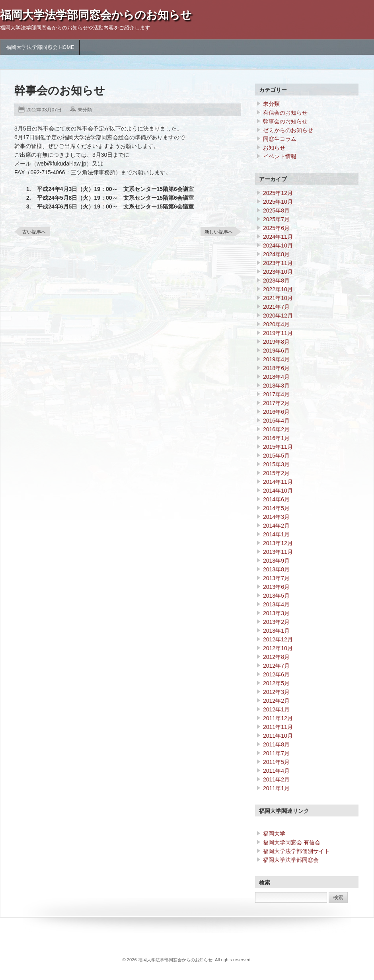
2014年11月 (278, 482)
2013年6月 (276, 587)
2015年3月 (276, 464)
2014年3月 (276, 517)
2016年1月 (276, 438)
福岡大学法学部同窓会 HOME (40, 47)
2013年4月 (276, 604)
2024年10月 (278, 245)
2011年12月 (278, 718)
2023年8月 (276, 281)
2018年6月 (276, 368)
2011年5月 (276, 762)
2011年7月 (276, 753)
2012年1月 (276, 709)
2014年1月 (276, 534)
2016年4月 (276, 421)
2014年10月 (278, 491)
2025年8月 (276, 210)
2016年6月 (276, 412)
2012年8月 (276, 657)
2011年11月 (278, 727)
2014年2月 (276, 526)
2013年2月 (276, 622)
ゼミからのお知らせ (288, 130)
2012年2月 (276, 701)
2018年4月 (276, 377)
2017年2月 (276, 403)
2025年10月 (278, 202)
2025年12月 (278, 193)
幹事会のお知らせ (285, 121)
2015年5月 (276, 456)
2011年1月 (276, 788)
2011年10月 (278, 736)
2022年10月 (278, 289)
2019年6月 (276, 351)
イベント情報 (280, 156)
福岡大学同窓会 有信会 (292, 842)
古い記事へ (34, 232)
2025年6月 (276, 228)
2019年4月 (276, 359)
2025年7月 (276, 219)
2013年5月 (276, 596)
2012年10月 (278, 648)
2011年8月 (276, 744)
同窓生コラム (280, 139)
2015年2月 (276, 473)
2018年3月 (276, 386)
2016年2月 (276, 429)
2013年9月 (276, 561)
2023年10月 (278, 272)
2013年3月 (276, 613)
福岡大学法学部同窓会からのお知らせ (96, 15)
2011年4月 (276, 771)
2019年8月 (276, 342)
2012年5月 (276, 683)
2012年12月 (278, 639)
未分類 (85, 110)
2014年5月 (276, 508)
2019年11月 (278, 333)
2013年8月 (276, 569)
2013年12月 (278, 543)
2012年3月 (276, 692)
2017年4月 (276, 394)
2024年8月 (276, 254)
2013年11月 (278, 552)
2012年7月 (276, 666)
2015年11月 (278, 447)
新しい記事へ (219, 232)
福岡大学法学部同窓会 (291, 860)
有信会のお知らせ (285, 113)
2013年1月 (276, 631)
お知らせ (274, 148)
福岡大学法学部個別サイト (296, 851)
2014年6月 (276, 499)
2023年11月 (278, 263)
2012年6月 (276, 674)
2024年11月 (278, 237)
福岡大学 (274, 834)
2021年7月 (276, 307)
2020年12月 (278, 316)
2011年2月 (276, 779)
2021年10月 (278, 298)
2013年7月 (276, 578)
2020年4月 (276, 324)
